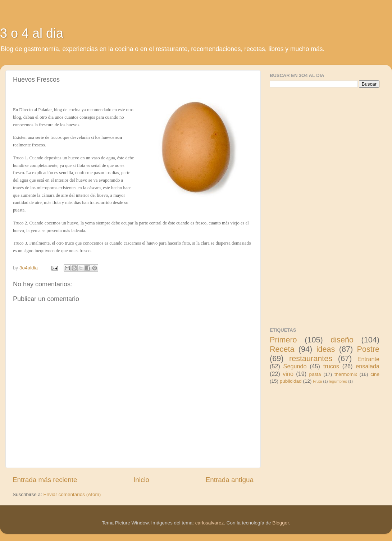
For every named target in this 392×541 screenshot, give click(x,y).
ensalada (368, 366)
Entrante (368, 359)
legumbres (338, 381)
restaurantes (311, 358)
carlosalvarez (210, 523)
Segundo (295, 366)
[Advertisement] (324, 206)
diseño (342, 340)
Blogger (281, 523)
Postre (368, 349)
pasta (315, 374)
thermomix (346, 374)
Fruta (317, 381)
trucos (331, 366)
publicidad (291, 381)
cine (375, 374)
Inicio (141, 480)
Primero (283, 340)
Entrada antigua (230, 480)
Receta (282, 349)
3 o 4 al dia (32, 33)
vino (288, 374)
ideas (326, 349)
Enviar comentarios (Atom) (72, 494)
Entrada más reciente (45, 480)
